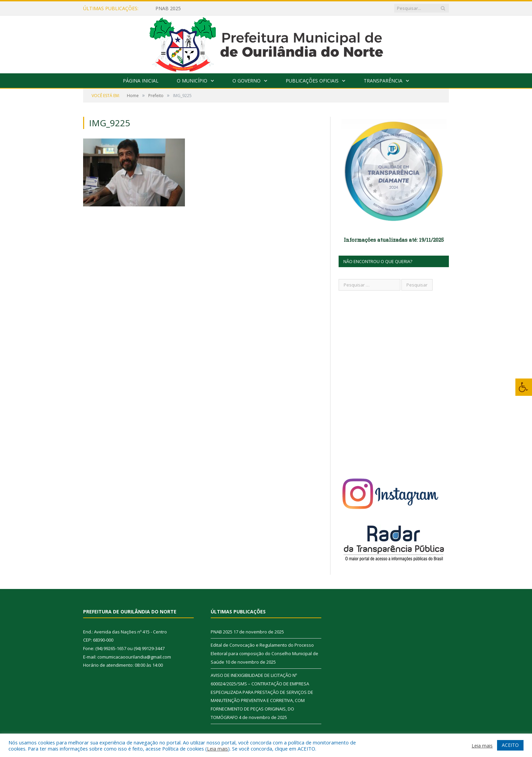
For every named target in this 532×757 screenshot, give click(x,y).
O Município (192, 81)
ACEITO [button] (510, 745)
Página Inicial (141, 81)
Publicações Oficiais (312, 81)
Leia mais (217, 749)
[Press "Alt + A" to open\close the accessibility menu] (524, 387)
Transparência (383, 81)
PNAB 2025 (168, 8)
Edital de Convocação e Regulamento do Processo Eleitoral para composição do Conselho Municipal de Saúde (264, 653)
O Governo (246, 81)
